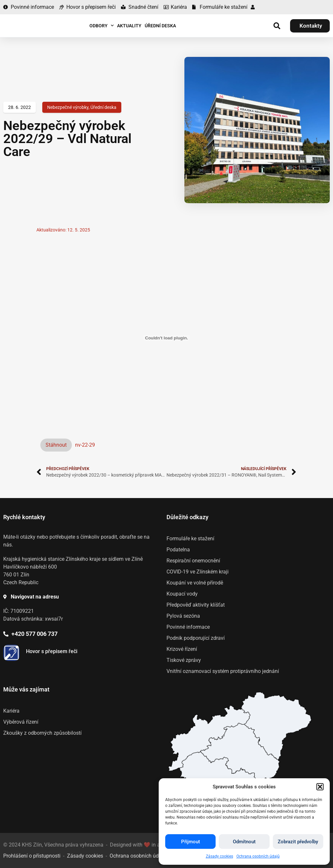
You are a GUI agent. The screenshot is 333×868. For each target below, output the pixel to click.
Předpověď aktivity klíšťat (196, 605)
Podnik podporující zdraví (196, 638)
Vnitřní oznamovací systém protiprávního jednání (223, 671)
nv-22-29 (85, 445)
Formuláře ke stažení (190, 539)
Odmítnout (244, 842)
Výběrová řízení (21, 722)
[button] (320, 787)
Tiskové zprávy (184, 660)
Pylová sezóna (183, 616)
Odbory (102, 26)
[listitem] (240, 752)
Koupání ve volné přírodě (195, 583)
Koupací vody (182, 594)
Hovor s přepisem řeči (52, 651)
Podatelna (178, 550)
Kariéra (11, 711)
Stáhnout (56, 445)
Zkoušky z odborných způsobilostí (42, 733)
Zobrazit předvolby (298, 842)
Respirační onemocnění (193, 561)
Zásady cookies (220, 856)
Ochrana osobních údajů (258, 856)
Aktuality (129, 26)
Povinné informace (188, 627)
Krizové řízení (182, 649)
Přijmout (191, 842)
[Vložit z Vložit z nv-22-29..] (166, 338)
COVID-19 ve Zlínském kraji (198, 572)
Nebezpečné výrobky (68, 107)
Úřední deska (160, 26)
